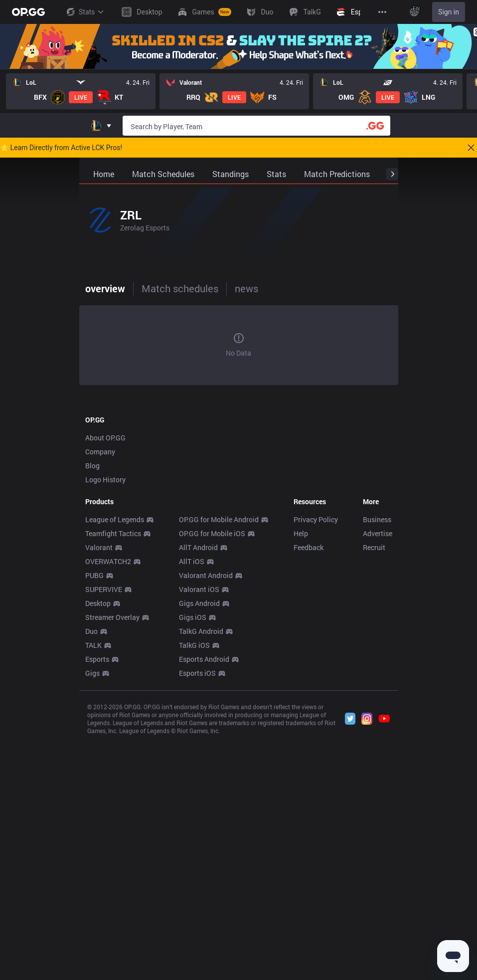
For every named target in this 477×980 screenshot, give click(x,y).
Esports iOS (197, 673)
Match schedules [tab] (180, 288)
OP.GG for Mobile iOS (212, 533)
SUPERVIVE (104, 589)
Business (377, 519)
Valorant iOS (199, 589)
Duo (91, 631)
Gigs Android (199, 603)
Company (100, 452)
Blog (92, 466)
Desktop (98, 603)
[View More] (382, 12)
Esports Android (204, 659)
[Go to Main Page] (28, 12)
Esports (97, 659)
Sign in (449, 12)
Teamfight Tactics (113, 533)
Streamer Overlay (112, 617)
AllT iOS (192, 561)
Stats (85, 12)
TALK (93, 645)
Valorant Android (206, 575)
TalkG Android (201, 631)
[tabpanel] (239, 345)
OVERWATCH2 (108, 561)
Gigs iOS (193, 617)
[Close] (471, 148)
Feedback (309, 547)
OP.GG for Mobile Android (219, 519)
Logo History (105, 480)
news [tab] (246, 288)
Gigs (92, 673)
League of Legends (115, 519)
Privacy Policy (316, 519)
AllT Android (198, 547)
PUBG (94, 575)
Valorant (99, 547)
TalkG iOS (194, 645)
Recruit (374, 547)
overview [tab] (105, 288)
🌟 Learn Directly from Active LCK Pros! (61, 148)
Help (301, 533)
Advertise (378, 533)
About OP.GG (105, 438)
